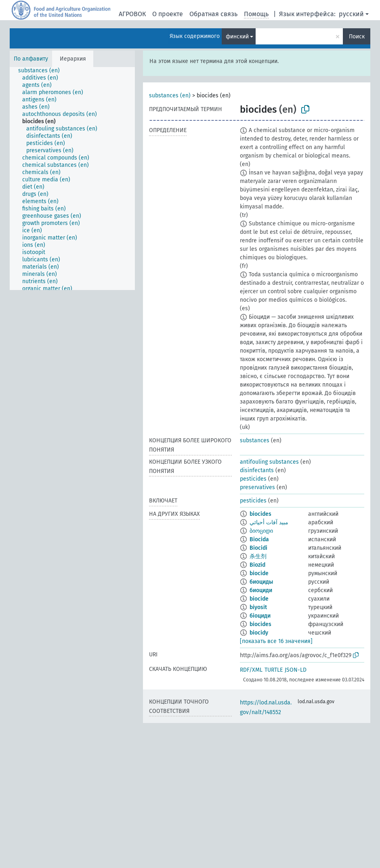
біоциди (260, 616)
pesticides (253, 479)
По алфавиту (31, 59)
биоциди (261, 590)
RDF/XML (251, 670)
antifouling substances (269, 462)
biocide (259, 573)
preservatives (257, 487)
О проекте (168, 14)
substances (255, 440)
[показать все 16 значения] (276, 641)
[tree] (72, 179)
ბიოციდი (261, 531)
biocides (260, 514)
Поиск (357, 37)
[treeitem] (42, 71)
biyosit (258, 607)
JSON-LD (296, 670)
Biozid (257, 565)
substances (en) (170, 96)
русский (351, 14)
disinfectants (257, 470)
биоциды (261, 582)
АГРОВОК (132, 14)
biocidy (259, 633)
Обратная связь (213, 14)
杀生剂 (258, 556)
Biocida (259, 539)
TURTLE (274, 670)
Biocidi (258, 548)
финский (237, 37)
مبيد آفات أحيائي (269, 522)
